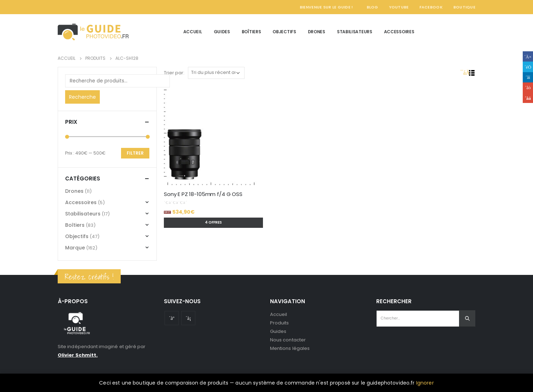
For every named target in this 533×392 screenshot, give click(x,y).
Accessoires (399, 32)
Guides (222, 32)
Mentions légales (290, 348)
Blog (372, 7)
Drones (317, 32)
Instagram (188, 318)
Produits (280, 323)
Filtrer (135, 153)
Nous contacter (288, 340)
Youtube (172, 318)
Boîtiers (251, 32)
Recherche (82, 97)
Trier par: (174, 73)
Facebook (431, 7)
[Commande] (216, 73)
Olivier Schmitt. (78, 355)
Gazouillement (528, 67)
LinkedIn (528, 77)
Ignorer (425, 383)
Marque (75, 248)
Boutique (464, 7)
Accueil (193, 32)
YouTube (399, 7)
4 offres (213, 222)
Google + (528, 88)
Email (528, 98)
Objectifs (284, 32)
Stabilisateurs (355, 32)
